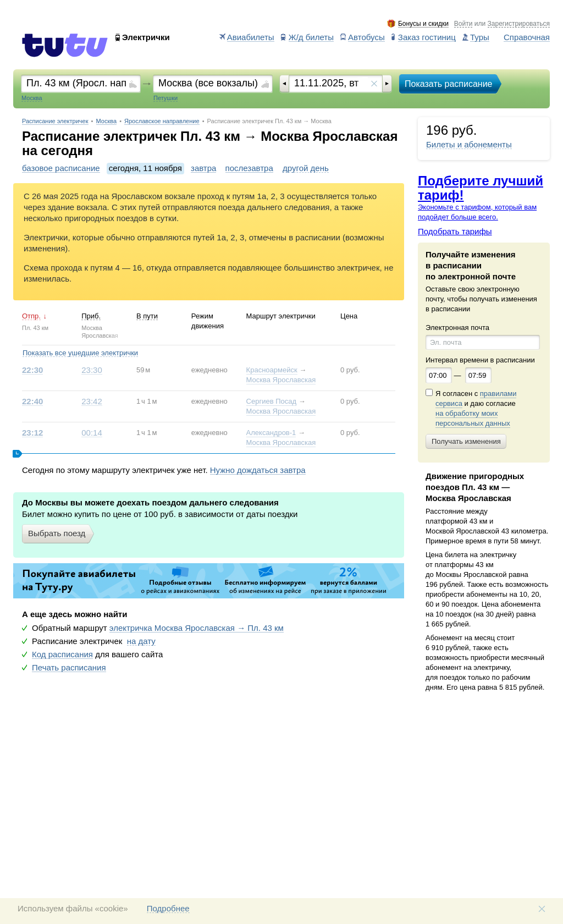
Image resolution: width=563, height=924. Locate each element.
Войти (463, 24)
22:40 (32, 402)
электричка (197, 628)
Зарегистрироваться (519, 24)
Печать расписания (69, 668)
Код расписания (62, 654)
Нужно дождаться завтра (258, 470)
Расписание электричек (55, 121)
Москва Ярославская (281, 380)
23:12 (32, 433)
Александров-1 (271, 433)
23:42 (92, 402)
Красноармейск (272, 370)
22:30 (32, 370)
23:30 (92, 370)
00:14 (92, 433)
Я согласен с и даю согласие (476, 409)
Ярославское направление (162, 121)
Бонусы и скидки (423, 24)
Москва (107, 121)
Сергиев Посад (272, 401)
